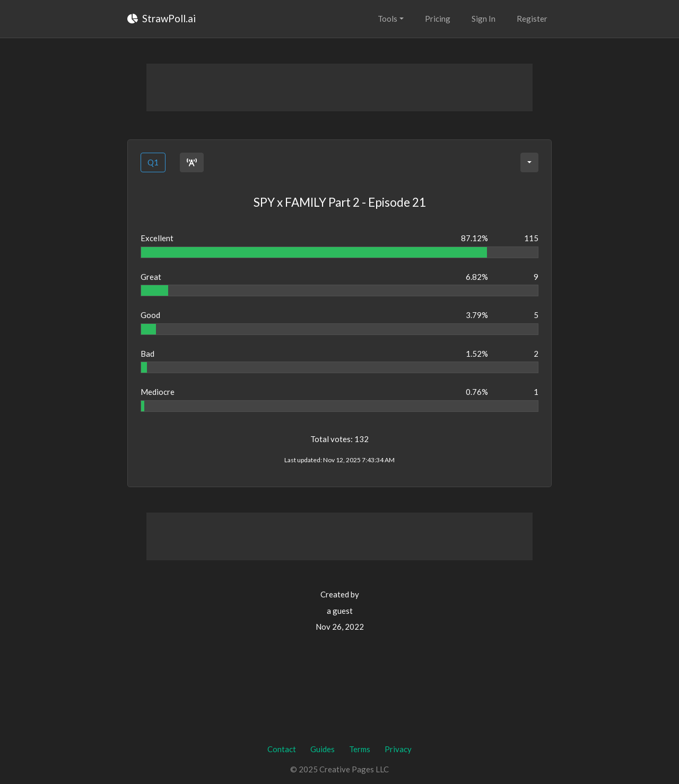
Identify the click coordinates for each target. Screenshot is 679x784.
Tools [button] (388, 19)
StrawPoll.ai (162, 18)
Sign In (484, 19)
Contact (282, 749)
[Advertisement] (339, 87)
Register (532, 19)
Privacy (398, 749)
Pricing (438, 19)
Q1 (153, 162)
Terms (360, 749)
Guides (323, 749)
